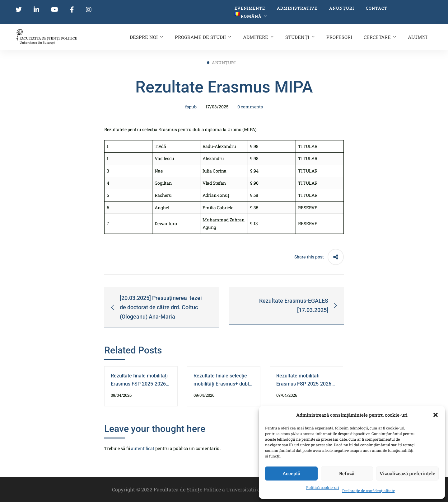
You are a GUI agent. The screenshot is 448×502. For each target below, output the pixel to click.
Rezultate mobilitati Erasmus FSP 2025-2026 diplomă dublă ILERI (304, 384)
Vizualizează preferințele (407, 473)
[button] (436, 415)
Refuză (347, 473)
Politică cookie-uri (323, 487)
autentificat (143, 448)
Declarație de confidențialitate (369, 490)
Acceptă (291, 473)
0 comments (250, 107)
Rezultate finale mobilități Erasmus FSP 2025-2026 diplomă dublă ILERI (139, 384)
